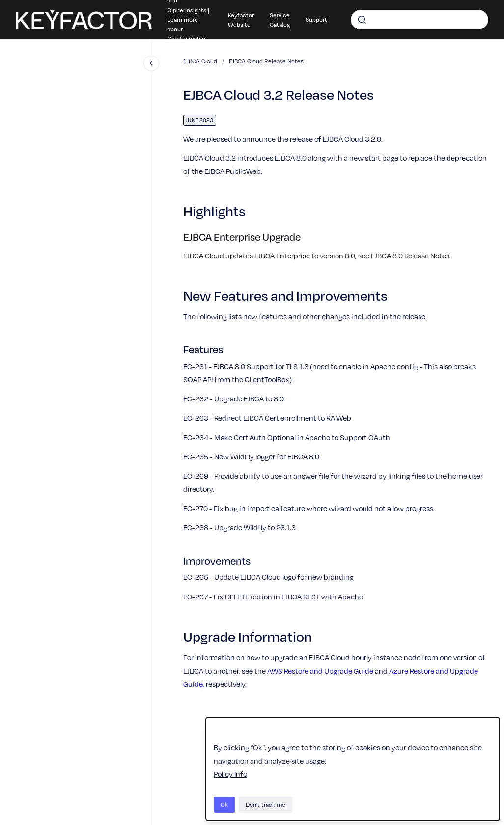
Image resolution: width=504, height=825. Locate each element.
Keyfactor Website (241, 20)
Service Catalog (280, 20)
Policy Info (230, 774)
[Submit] (362, 20)
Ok (224, 804)
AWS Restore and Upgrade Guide (320, 671)
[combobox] (420, 20)
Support (316, 19)
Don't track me (266, 804)
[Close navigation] (151, 63)
